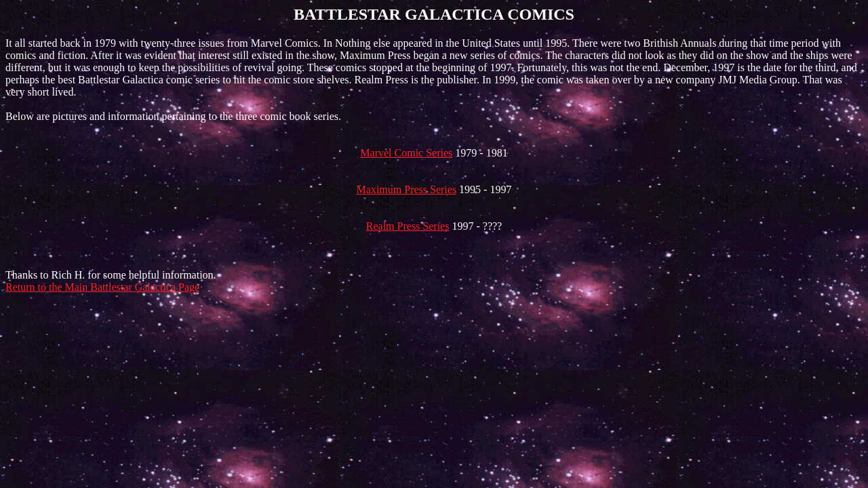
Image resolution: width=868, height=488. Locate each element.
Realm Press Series (408, 226)
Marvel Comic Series (406, 153)
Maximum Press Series (407, 189)
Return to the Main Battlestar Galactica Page (102, 287)
